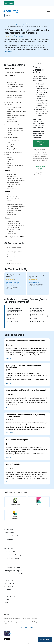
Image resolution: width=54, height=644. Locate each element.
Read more (8, 52)
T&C (6, 606)
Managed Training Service (15, 571)
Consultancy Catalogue (14, 558)
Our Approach (10, 549)
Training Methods (12, 536)
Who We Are (9, 583)
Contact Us (9, 3)
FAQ (6, 602)
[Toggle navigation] (49, 11)
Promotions (9, 533)
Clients (7, 593)
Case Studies (10, 552)
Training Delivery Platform (15, 574)
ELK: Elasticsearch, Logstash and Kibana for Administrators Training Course (27, 26)
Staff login (27, 643)
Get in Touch (45, 639)
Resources (9, 539)
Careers (8, 599)
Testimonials (10, 596)
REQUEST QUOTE (41, 143)
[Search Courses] (25, 15)
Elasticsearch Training (32, 24)
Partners (8, 590)
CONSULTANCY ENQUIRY (41, 168)
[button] (47, 316)
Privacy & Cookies (27, 627)
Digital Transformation (14, 568)
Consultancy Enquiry (13, 555)
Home (7, 24)
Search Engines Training (17, 24)
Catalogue (9, 530)
